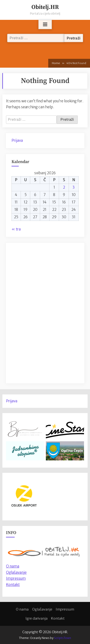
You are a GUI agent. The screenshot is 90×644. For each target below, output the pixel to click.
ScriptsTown (63, 638)
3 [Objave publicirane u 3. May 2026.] (74, 187)
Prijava (17, 140)
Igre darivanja (36, 618)
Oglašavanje (16, 572)
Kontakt (13, 585)
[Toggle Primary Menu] (45, 25)
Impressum (16, 578)
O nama (22, 609)
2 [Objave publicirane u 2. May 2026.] (64, 187)
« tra (16, 229)
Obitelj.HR (45, 7)
